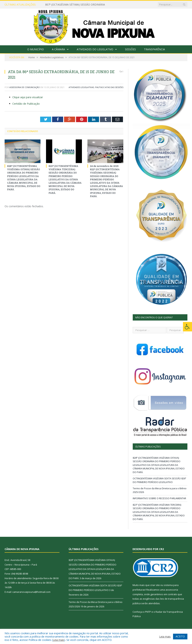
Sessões (130, 49)
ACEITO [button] (180, 636)
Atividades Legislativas (81, 87)
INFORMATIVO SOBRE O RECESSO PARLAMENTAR (159, 498)
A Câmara (58, 49)
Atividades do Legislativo (95, 49)
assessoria (172, 590)
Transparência (154, 49)
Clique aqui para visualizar (28, 97)
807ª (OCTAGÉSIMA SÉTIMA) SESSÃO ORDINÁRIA (75, 5)
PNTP (148, 612)
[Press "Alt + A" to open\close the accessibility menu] (187, 327)
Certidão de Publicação (26, 104)
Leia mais (59, 640)
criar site (155, 585)
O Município (36, 49)
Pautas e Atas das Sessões (109, 87)
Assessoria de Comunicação (25, 87)
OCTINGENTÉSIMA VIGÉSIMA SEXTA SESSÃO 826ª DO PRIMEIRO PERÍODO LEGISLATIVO (159, 480)
